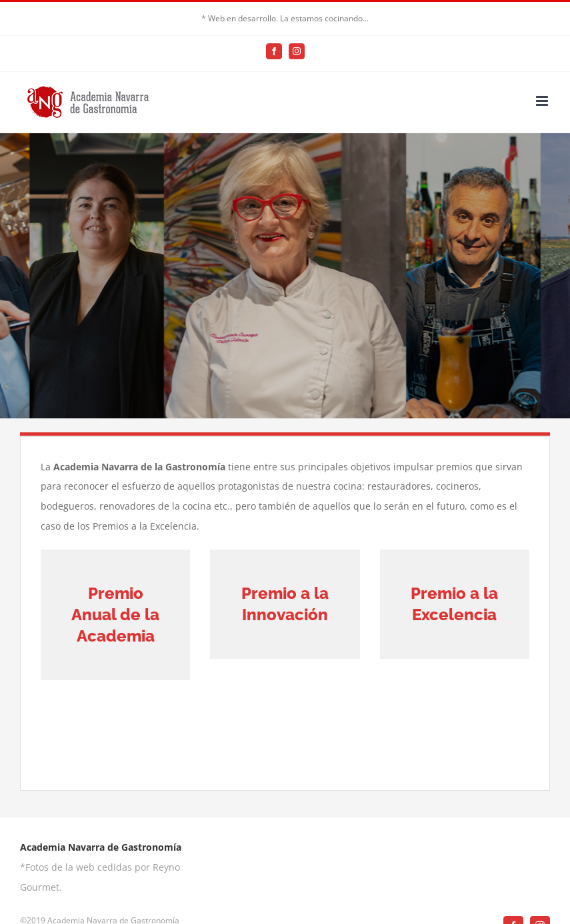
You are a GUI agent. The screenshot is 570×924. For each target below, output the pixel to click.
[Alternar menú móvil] (543, 101)
